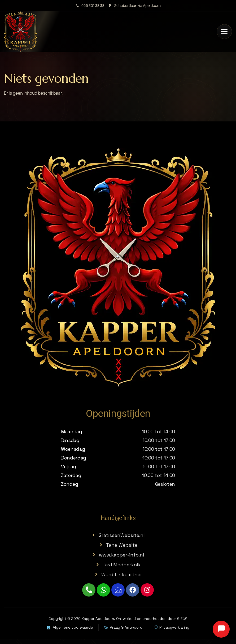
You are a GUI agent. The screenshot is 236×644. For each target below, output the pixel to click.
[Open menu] (224, 32)
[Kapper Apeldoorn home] (20, 32)
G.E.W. (182, 619)
